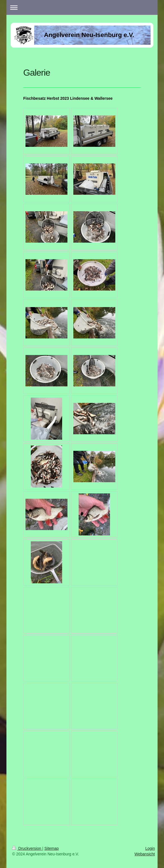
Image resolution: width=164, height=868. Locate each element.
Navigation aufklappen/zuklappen (82, 7)
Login (150, 848)
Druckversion (27, 848)
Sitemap (51, 848)
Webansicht (145, 854)
